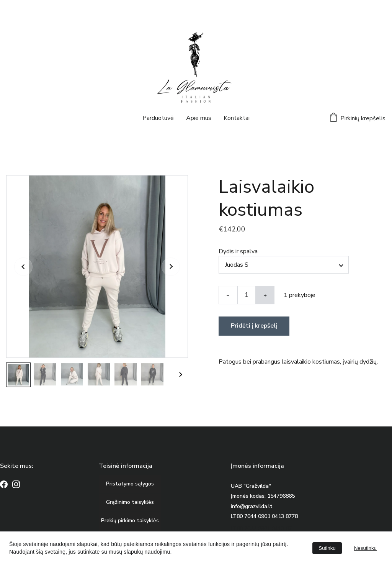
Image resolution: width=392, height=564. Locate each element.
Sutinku (327, 548)
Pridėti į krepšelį (254, 327)
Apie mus (199, 118)
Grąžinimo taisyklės (130, 502)
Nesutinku (365, 548)
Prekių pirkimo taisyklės (130, 521)
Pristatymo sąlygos (130, 484)
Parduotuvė (158, 118)
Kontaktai (237, 118)
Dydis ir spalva (238, 253)
